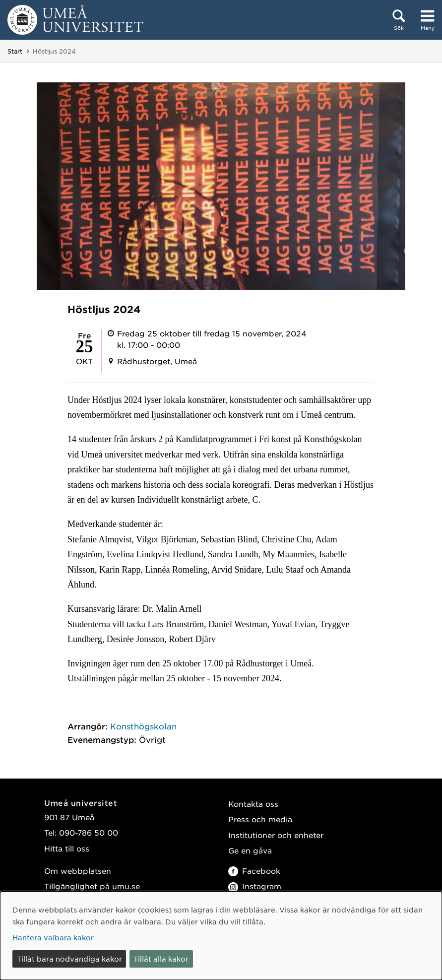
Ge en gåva (250, 850)
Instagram (255, 886)
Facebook (254, 871)
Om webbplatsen (78, 871)
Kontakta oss (253, 804)
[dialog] (221, 936)
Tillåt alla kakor (161, 959)
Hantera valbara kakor (53, 937)
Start (15, 51)
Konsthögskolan (143, 726)
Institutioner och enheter (276, 835)
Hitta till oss (67, 848)
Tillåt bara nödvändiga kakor (69, 959)
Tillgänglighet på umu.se (92, 886)
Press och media (260, 819)
